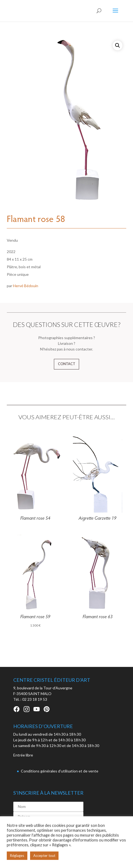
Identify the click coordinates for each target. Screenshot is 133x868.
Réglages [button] (17, 856)
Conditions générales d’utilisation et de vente (60, 771)
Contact (67, 364)
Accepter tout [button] (44, 856)
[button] (118, 45)
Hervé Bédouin (26, 286)
